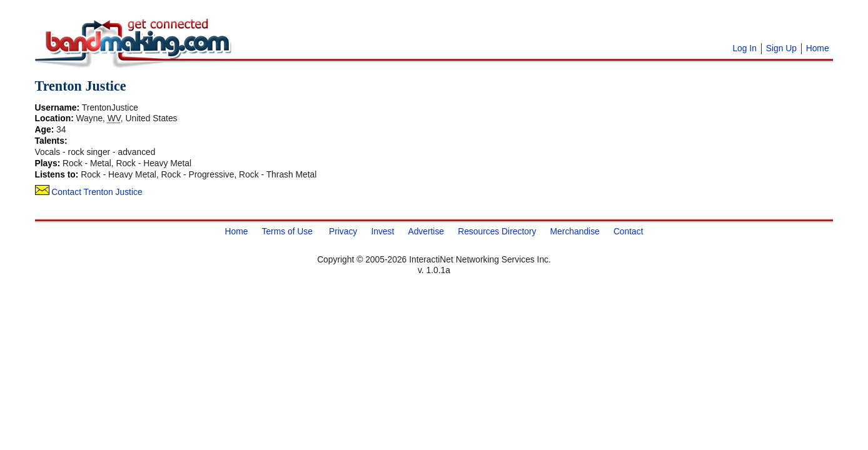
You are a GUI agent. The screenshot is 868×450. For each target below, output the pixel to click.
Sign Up (781, 48)
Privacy (343, 231)
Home (818, 48)
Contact (628, 231)
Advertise (426, 231)
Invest (382, 231)
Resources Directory (497, 231)
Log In (744, 48)
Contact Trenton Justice (89, 192)
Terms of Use (287, 231)
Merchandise (575, 231)
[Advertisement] (391, 25)
